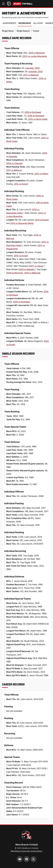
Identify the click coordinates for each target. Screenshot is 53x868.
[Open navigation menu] (3, 4)
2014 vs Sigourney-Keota (22, 223)
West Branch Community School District (26, 851)
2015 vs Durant (21, 184)
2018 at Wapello (27, 269)
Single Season (23, 31)
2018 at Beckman (15, 273)
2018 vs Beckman (37, 53)
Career (36, 31)
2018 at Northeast (33, 112)
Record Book (25, 23)
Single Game (8, 31)
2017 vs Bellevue (31, 75)
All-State (38, 23)
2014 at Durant (42, 220)
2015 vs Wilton (41, 174)
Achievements (9, 23)
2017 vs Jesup (36, 266)
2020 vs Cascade (14, 163)
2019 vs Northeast (21, 302)
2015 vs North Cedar (38, 119)
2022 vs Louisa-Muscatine (35, 56)
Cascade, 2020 (33, 68)
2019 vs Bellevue (32, 273)
